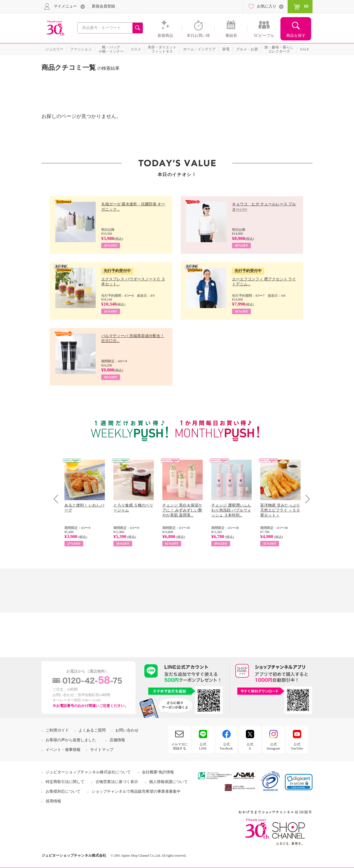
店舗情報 (117, 740)
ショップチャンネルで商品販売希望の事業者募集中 (136, 791)
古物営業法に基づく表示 (117, 782)
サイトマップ (102, 750)
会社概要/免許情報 (158, 772)
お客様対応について (63, 791)
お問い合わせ (127, 730)
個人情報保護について (168, 782)
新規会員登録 (103, 6)
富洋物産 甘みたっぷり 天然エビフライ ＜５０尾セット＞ (280, 510)
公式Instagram (274, 746)
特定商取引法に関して (65, 782)
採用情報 (53, 801)
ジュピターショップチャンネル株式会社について (88, 772)
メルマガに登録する (179, 746)
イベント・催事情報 (63, 750)
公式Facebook (226, 746)
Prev (58, 499)
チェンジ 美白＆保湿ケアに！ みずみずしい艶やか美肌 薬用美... (182, 510)
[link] (299, 782)
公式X (250, 746)
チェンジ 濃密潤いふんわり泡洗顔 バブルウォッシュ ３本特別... (231, 510)
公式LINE (203, 746)
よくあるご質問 (92, 730)
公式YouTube (297, 746)
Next (306, 499)
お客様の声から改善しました (71, 740)
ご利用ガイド (57, 730)
